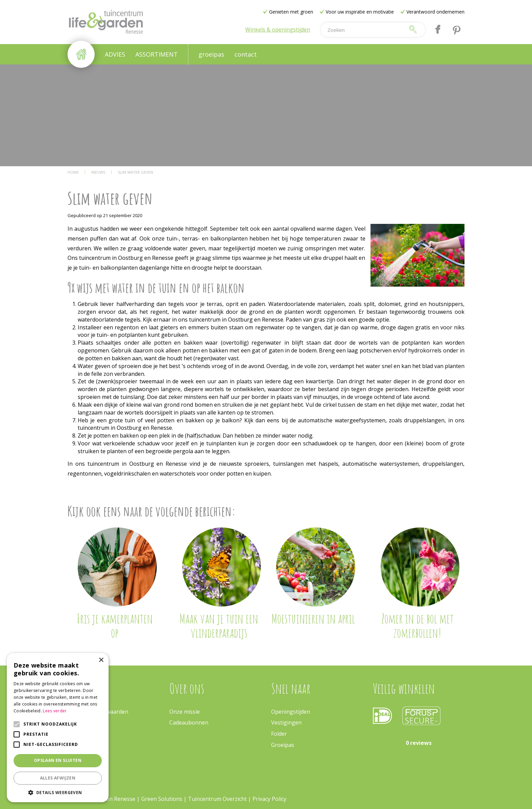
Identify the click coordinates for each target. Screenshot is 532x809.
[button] (58, 792)
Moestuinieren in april (313, 618)
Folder (279, 734)
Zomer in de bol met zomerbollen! (417, 625)
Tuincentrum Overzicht (217, 799)
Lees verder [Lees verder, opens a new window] (55, 711)
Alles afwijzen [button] (58, 778)
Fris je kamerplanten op (115, 625)
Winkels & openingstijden (278, 30)
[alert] (58, 728)
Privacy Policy (269, 799)
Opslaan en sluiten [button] (58, 760)
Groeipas (283, 745)
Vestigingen (286, 723)
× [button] (101, 660)
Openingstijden (291, 712)
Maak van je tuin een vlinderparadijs (219, 625)
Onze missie (185, 712)
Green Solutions (162, 799)
